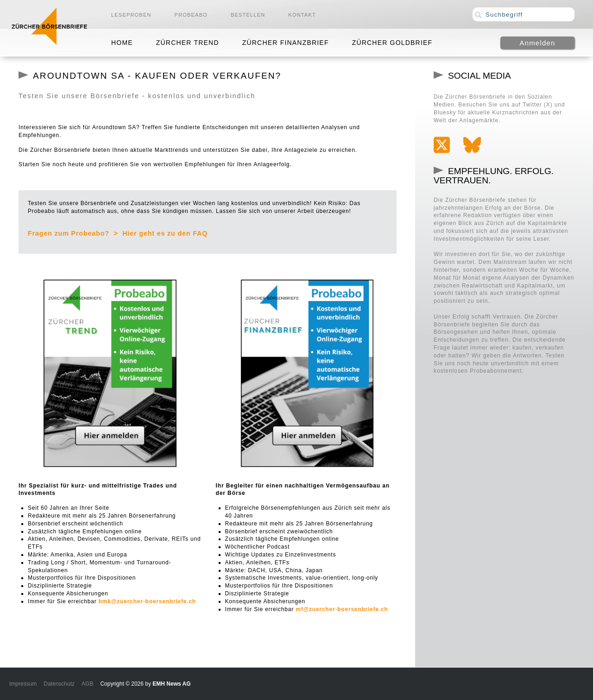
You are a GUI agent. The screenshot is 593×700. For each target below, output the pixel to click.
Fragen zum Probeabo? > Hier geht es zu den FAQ (118, 233)
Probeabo (191, 15)
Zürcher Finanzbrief (286, 43)
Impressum (23, 684)
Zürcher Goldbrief (392, 43)
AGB (87, 684)
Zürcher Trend (188, 43)
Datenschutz (59, 684)
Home (122, 43)
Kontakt (302, 15)
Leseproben (131, 15)
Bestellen (248, 15)
